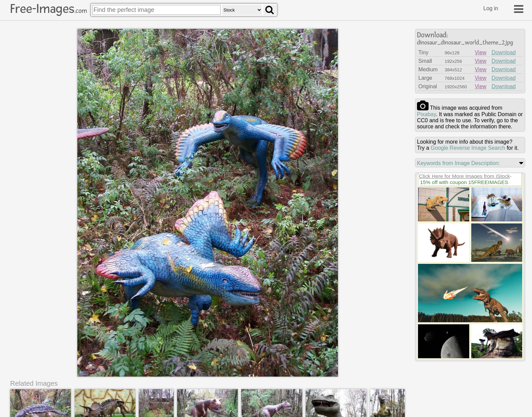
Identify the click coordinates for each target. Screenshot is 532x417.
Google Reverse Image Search (468, 148)
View (480, 52)
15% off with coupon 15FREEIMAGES (464, 182)
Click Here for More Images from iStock (464, 176)
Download (504, 52)
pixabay (426, 114)
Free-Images (49, 9)
